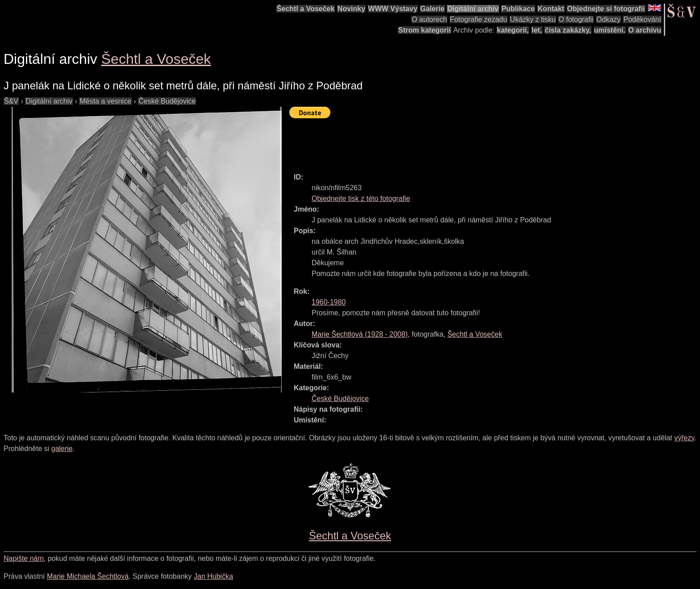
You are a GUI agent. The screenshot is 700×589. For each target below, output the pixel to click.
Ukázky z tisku (533, 19)
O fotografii (576, 19)
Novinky (351, 9)
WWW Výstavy (393, 9)
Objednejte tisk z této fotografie (361, 198)
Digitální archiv (473, 9)
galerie (62, 449)
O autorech (429, 19)
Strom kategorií (424, 30)
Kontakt (551, 9)
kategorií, (513, 30)
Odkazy (608, 19)
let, (537, 30)
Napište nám (24, 558)
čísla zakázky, (568, 30)
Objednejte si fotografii (606, 9)
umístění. (610, 30)
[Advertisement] (452, 142)
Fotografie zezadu (479, 19)
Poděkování (642, 19)
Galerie (432, 9)
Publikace (518, 9)
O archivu (645, 30)
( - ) (360, 334)
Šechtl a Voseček (306, 9)
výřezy (684, 438)
